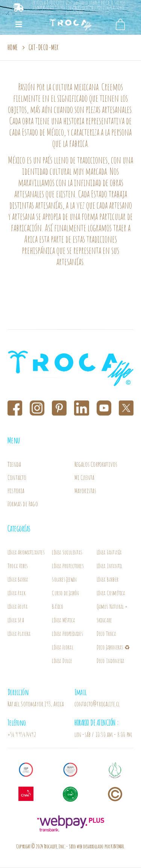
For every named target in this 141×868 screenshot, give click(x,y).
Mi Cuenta (85, 477)
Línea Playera (19, 634)
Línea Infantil (110, 566)
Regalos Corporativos (96, 464)
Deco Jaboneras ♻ (114, 647)
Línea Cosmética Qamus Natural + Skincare (112, 607)
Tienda (14, 464)
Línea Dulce (62, 661)
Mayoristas (86, 491)
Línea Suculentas (67, 552)
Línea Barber (108, 579)
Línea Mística (63, 620)
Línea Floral (62, 647)
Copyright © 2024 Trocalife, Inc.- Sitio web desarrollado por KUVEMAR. (70, 846)
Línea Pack (17, 593)
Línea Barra (18, 579)
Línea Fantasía (109, 552)
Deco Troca (106, 634)
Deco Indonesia (111, 661)
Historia (16, 491)
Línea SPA (16, 620)
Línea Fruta (17, 607)
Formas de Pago (23, 504)
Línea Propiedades (67, 634)
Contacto (17, 477)
